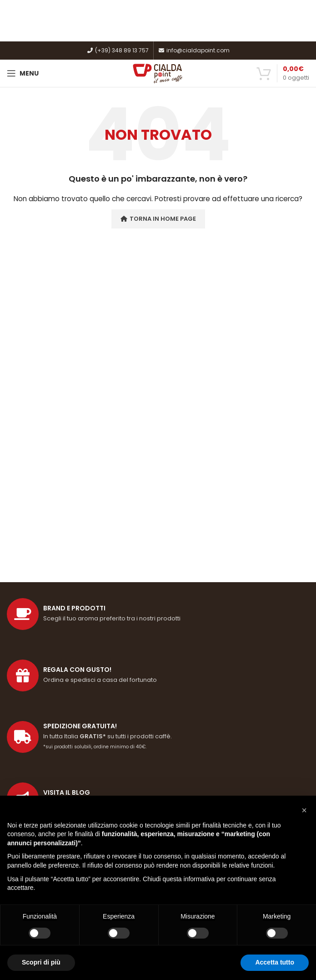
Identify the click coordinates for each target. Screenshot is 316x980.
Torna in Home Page (158, 219)
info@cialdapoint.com (194, 50)
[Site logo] (158, 73)
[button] (304, 810)
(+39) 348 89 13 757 (118, 50)
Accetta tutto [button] (275, 962)
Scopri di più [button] (41, 962)
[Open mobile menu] (23, 73)
